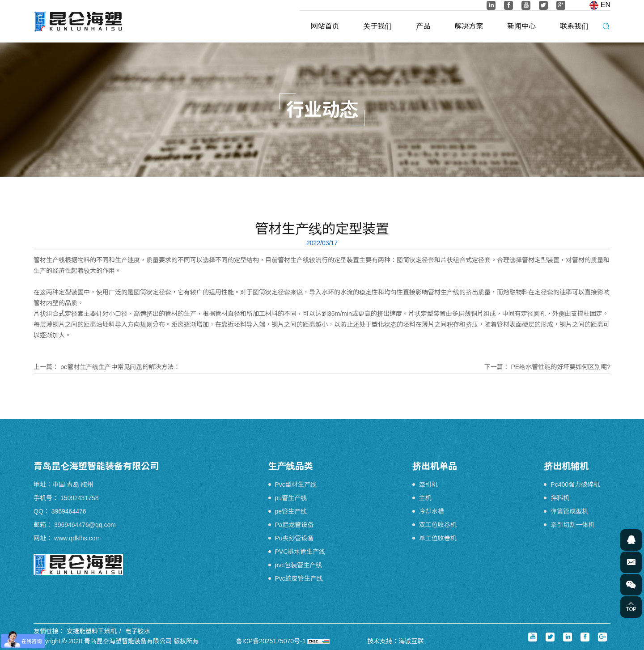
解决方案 (469, 26)
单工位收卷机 (438, 538)
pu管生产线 (291, 498)
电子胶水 (138, 631)
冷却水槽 (432, 511)
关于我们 (377, 26)
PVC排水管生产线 (300, 552)
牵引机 (428, 484)
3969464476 (69, 511)
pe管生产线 (291, 511)
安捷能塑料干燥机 (92, 631)
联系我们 (574, 26)
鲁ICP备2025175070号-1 (271, 641)
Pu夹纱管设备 (294, 538)
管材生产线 (49, 260)
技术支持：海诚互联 (395, 641)
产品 (423, 26)
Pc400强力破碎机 (575, 484)
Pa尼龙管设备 (294, 525)
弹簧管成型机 (569, 511)
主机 (425, 498)
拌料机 (560, 498)
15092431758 (80, 498)
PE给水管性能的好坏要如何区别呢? (561, 367)
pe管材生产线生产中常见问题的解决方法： (120, 367)
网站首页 (325, 26)
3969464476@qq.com (85, 525)
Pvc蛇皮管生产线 (299, 578)
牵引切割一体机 (572, 525)
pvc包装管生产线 (299, 565)
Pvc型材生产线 (296, 484)
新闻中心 (521, 26)
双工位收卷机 (438, 525)
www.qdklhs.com (77, 538)
